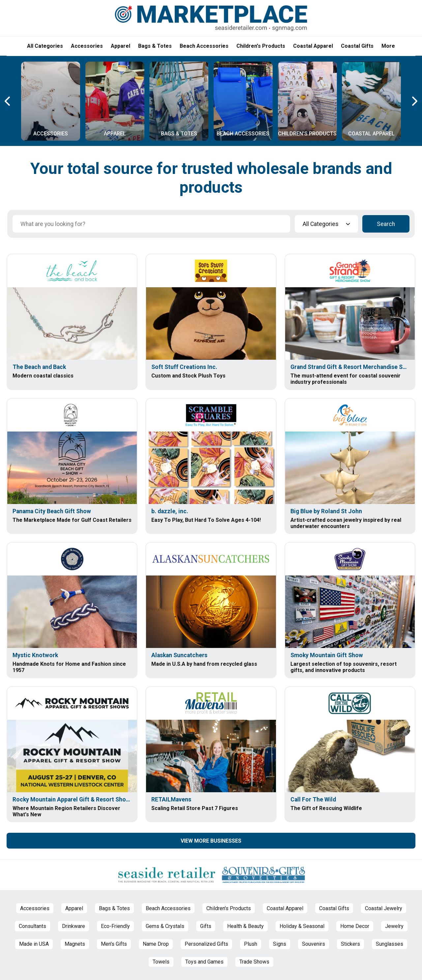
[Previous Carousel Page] (8, 101)
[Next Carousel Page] (414, 101)
